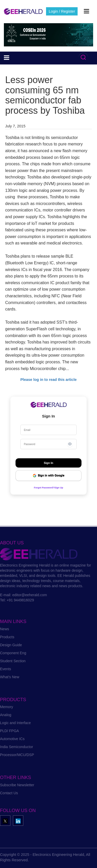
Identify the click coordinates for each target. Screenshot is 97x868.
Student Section (13, 661)
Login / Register (62, 11)
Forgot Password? (44, 488)
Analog (6, 715)
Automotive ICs (12, 739)
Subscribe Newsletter (17, 785)
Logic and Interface (15, 723)
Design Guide (11, 645)
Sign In (48, 463)
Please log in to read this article (49, 380)
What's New (10, 677)
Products (7, 637)
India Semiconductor (17, 747)
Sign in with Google (48, 476)
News (5, 629)
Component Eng (13, 653)
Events (6, 669)
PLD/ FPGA (9, 731)
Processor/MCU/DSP (17, 755)
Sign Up (59, 488)
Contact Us (9, 793)
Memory (7, 707)
